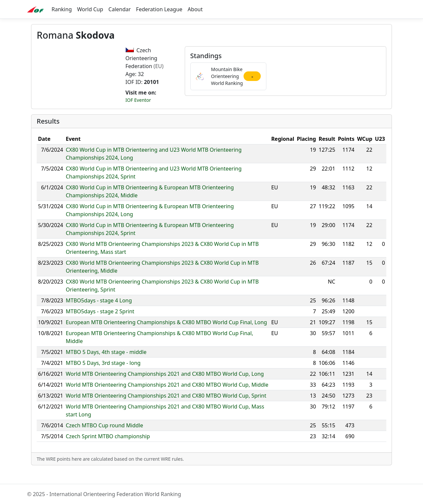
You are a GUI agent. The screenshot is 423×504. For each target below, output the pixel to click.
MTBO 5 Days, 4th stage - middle (106, 366)
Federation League (159, 9)
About (195, 9)
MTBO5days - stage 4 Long (99, 314)
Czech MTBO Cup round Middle (104, 439)
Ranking (62, 9)
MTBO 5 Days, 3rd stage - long (103, 376)
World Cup (90, 9)
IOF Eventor (138, 100)
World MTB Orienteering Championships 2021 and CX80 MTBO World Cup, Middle (167, 398)
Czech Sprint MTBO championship (108, 450)
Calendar (120, 9)
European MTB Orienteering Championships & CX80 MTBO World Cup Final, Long (166, 336)
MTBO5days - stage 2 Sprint (100, 325)
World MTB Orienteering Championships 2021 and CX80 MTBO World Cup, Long (165, 387)
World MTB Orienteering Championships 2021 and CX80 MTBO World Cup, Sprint (166, 409)
